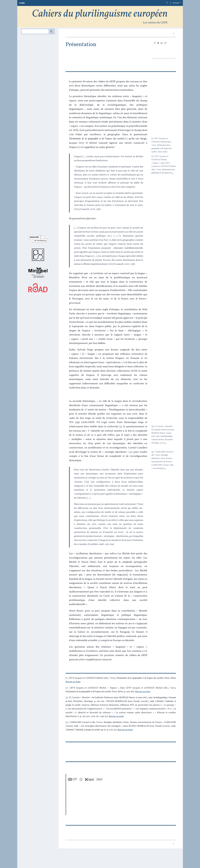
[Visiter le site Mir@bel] (38, 272)
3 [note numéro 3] (67, 698)
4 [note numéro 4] (67, 722)
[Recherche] (35, 31)
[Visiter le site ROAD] (38, 288)
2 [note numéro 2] (67, 688)
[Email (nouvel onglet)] (165, 43)
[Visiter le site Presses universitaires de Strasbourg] (38, 255)
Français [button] (176, 3)
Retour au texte (73, 682)
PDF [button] (164, 52)
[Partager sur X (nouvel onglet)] (158, 43)
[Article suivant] (173, 34)
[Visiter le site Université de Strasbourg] (38, 239)
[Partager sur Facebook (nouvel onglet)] (155, 43)
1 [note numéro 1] (67, 678)
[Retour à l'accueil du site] (100, 17)
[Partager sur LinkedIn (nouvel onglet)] (162, 43)
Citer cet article (164, 48)
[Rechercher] (51, 31)
